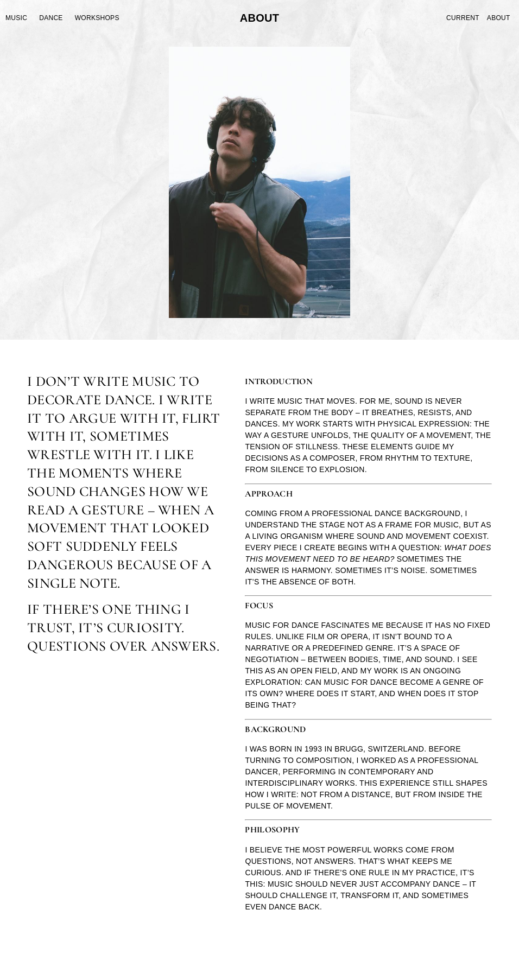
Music (16, 18)
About (499, 18)
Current (463, 18)
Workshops (97, 18)
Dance (51, 18)
